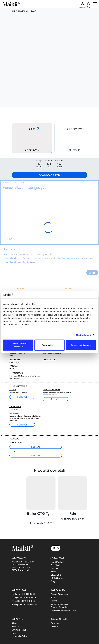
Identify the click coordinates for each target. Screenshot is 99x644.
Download (36, 447)
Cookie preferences (59, 604)
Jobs (14, 633)
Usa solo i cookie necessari (18, 345)
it (56, 548)
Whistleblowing (19, 630)
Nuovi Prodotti (57, 562)
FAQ (53, 597)
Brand (53, 572)
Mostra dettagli (83, 335)
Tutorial (54, 601)
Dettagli (22, 397)
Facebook (55, 623)
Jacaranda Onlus (19, 636)
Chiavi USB (56, 575)
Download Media (50, 175)
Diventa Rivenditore (59, 594)
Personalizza (50, 345)
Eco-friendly (56, 565)
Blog (53, 581)
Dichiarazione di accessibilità (64, 610)
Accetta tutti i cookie (81, 345)
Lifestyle (54, 568)
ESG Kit (15, 627)
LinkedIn (54, 627)
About (15, 623)
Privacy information (59, 607)
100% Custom (57, 578)
